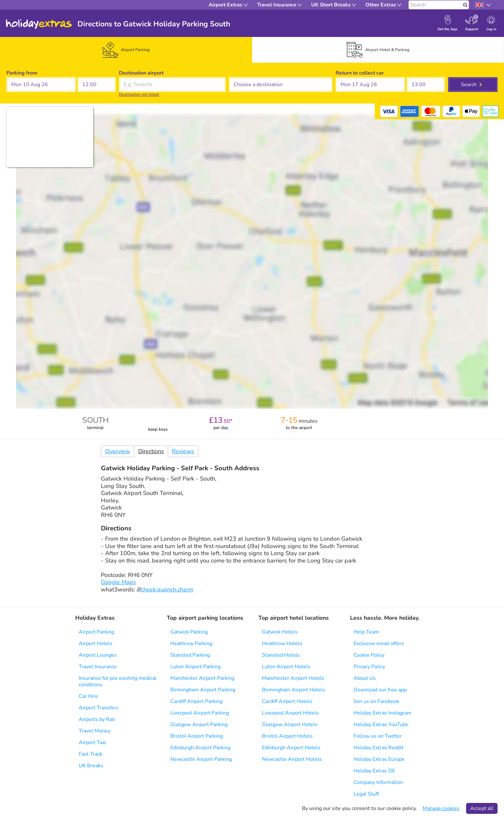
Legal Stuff (366, 794)
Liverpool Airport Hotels (290, 713)
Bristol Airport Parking (197, 736)
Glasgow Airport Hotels (290, 724)
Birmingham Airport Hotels (294, 690)
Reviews (183, 451)
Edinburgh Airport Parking (200, 748)
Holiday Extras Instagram (382, 713)
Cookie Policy (369, 655)
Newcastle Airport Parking (201, 759)
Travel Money (94, 731)
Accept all (482, 808)
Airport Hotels (96, 643)
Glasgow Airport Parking (199, 724)
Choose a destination (254, 73)
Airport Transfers (99, 708)
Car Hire (88, 696)
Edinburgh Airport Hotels (291, 748)
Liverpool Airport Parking (200, 713)
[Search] (435, 5)
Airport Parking (96, 632)
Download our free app (380, 690)
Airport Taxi (92, 742)
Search (469, 85)
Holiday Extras (39, 24)
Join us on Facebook (376, 701)
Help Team (366, 632)
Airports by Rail (97, 719)
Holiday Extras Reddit (379, 748)
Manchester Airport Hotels (293, 678)
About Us (365, 678)
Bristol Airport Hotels (287, 736)
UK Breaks (91, 766)
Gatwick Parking (189, 632)
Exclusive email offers (379, 643)
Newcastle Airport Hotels (292, 759)
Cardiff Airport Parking (196, 701)
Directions (151, 451)
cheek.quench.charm (167, 589)
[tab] (126, 50)
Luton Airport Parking (195, 667)
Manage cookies (441, 808)
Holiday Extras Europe (379, 759)
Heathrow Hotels (282, 643)
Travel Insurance (98, 667)
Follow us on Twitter (378, 736)
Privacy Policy (369, 667)
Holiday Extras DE (374, 771)
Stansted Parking (190, 655)
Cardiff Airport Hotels (287, 701)
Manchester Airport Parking (202, 678)
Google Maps (118, 582)
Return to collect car (360, 73)
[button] (41, 85)
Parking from (22, 73)
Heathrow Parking (191, 643)
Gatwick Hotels (280, 632)
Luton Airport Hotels (286, 667)
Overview (118, 451)
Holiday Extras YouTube (381, 724)
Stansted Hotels (281, 655)
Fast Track (90, 754)
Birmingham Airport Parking (203, 690)
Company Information (378, 782)
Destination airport (141, 73)
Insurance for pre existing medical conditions (118, 681)
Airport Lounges (98, 655)
